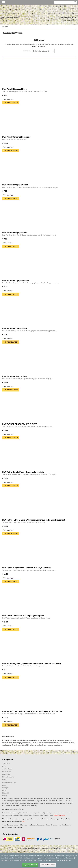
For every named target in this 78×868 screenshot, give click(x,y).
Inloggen (6, 18)
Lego (4, 790)
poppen (5, 785)
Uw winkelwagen (68, 18)
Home (5, 27)
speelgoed (6, 788)
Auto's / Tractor (7, 769)
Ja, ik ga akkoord (30, 865)
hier (23, 821)
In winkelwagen (12, 103)
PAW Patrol (6, 774)
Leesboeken (6, 772)
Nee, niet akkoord (48, 865)
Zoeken (75, 2)
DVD (4, 766)
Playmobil (6, 793)
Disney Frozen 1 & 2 (9, 782)
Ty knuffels (6, 764)
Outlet (4, 780)
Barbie (5, 796)
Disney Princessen (9, 777)
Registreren (14, 18)
